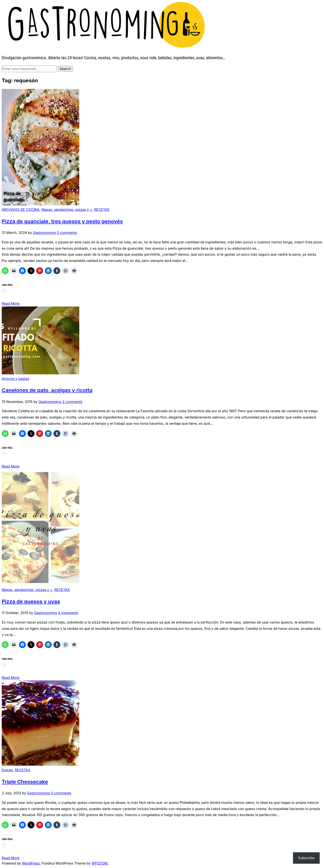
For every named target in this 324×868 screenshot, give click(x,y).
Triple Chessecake (25, 782)
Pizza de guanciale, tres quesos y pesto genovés (62, 221)
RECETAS (102, 210)
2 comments (72, 402)
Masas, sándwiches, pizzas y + (67, 210)
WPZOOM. (100, 863)
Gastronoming (44, 233)
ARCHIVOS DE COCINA (21, 210)
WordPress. (31, 863)
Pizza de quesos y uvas (31, 601)
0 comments (67, 233)
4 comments (68, 613)
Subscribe (306, 858)
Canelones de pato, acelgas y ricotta (47, 390)
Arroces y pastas (16, 379)
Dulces (7, 770)
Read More (11, 303)
